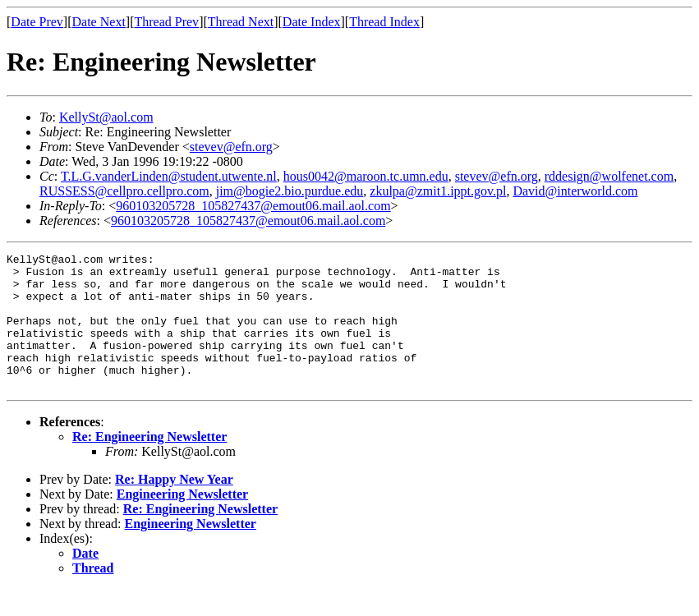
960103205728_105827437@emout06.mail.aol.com (253, 206)
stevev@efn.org (231, 147)
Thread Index (384, 22)
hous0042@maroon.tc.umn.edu (366, 176)
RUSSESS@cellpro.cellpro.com (124, 191)
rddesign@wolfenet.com (609, 176)
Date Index (312, 22)
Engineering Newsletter (182, 521)
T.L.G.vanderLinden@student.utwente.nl (169, 176)
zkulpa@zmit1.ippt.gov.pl (438, 191)
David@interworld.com (575, 191)
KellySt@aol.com (106, 117)
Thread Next (241, 22)
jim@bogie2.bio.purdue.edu (290, 191)
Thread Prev (166, 22)
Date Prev (37, 22)
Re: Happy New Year (174, 506)
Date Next (99, 22)
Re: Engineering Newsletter (149, 464)
